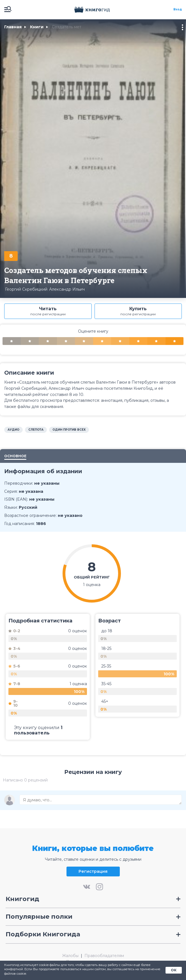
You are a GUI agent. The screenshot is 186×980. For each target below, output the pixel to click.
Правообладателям (104, 956)
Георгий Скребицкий (26, 289)
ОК (174, 970)
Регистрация (93, 871)
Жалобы (70, 956)
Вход (178, 10)
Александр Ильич (67, 289)
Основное (15, 456)
